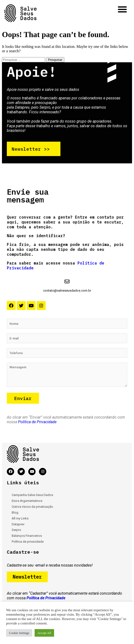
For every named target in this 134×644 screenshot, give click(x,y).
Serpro (16, 530)
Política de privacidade (28, 542)
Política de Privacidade (37, 422)
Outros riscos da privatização (32, 507)
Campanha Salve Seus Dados (32, 495)
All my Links (20, 518)
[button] (122, 9)
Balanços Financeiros (27, 536)
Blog (15, 512)
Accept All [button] (44, 633)
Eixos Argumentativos (27, 501)
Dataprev (18, 524)
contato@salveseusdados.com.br (67, 290)
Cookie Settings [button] (19, 633)
